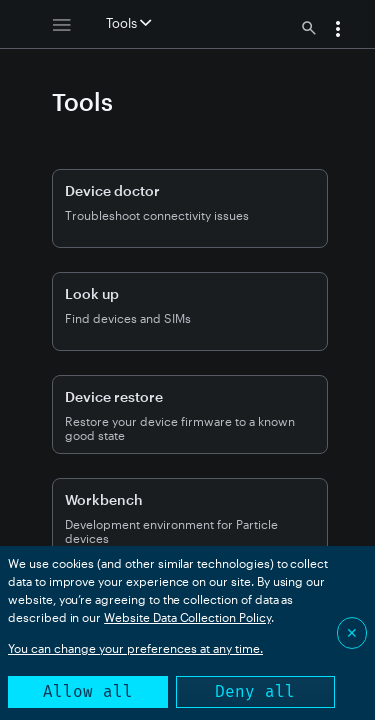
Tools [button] (128, 23)
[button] (338, 31)
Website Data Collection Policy (187, 617)
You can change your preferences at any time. (135, 648)
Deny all (255, 691)
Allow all (88, 691)
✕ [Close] (352, 632)
